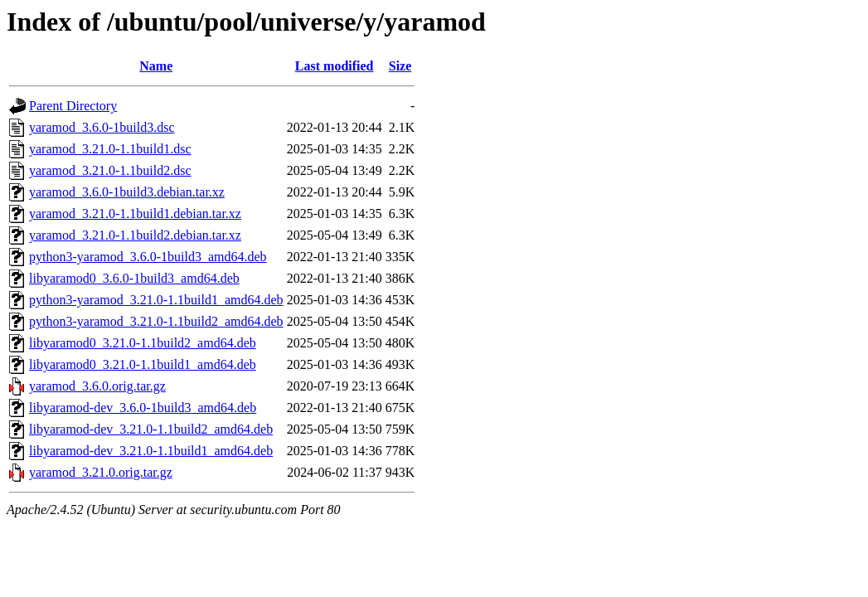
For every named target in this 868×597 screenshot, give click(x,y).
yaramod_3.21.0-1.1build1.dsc (110, 149)
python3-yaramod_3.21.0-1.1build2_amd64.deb (156, 321)
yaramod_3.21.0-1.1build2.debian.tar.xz (135, 235)
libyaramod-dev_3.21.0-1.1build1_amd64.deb (151, 451)
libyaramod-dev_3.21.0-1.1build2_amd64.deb (151, 429)
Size (400, 66)
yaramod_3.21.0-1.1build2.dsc (110, 170)
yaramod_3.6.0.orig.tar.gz (97, 386)
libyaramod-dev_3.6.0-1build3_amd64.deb (143, 408)
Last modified (335, 66)
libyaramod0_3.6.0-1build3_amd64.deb (134, 278)
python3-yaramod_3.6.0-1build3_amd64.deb (148, 257)
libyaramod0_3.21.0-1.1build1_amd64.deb (143, 364)
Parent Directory (73, 106)
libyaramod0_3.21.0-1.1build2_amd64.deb (143, 343)
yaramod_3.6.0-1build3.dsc (102, 127)
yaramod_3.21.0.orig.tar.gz (101, 472)
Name (156, 66)
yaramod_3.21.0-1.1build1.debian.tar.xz (135, 214)
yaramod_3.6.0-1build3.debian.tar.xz (127, 192)
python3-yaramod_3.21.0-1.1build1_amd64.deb (156, 300)
